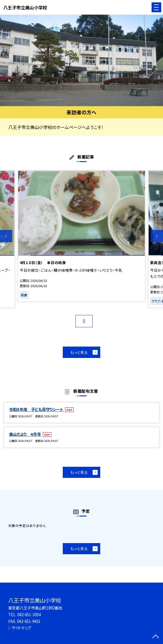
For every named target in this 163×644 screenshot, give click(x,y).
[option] (81, 60)
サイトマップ (21, 628)
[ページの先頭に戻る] (156, 637)
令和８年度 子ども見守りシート (36, 409)
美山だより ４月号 (25, 434)
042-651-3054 (29, 615)
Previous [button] (6, 236)
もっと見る (79, 352)
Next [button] (157, 236)
